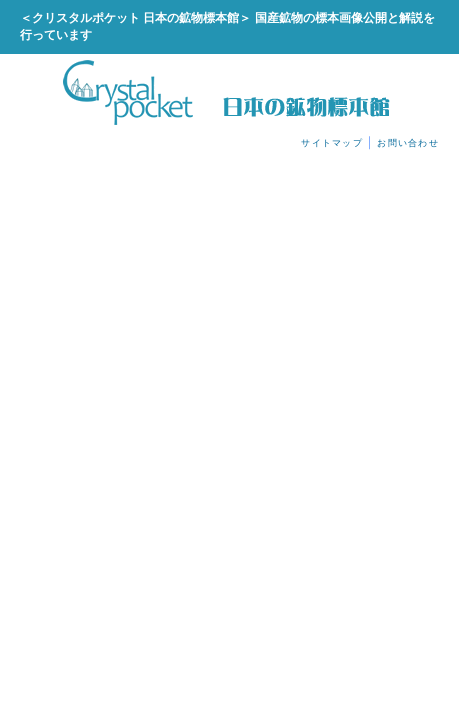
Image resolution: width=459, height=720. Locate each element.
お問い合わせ (408, 143)
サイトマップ (332, 143)
